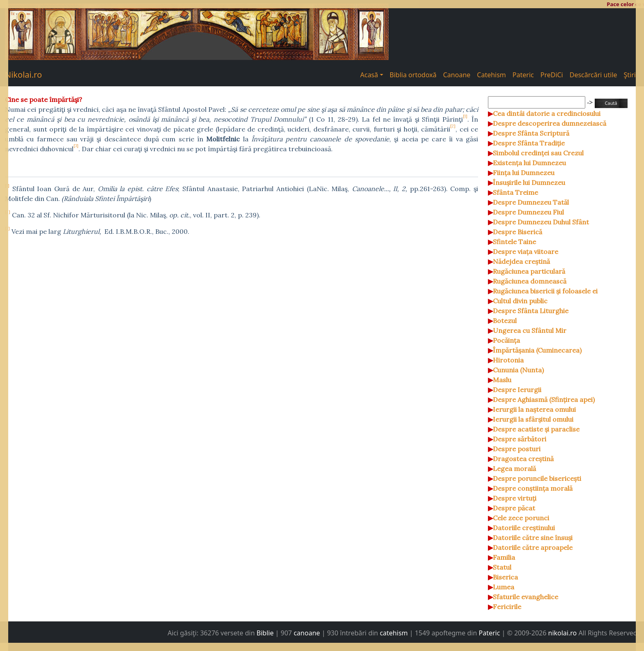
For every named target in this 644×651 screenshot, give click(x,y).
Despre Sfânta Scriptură (531, 133)
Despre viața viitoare (526, 252)
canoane (307, 633)
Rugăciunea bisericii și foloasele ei (545, 291)
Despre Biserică (517, 232)
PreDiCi (552, 75)
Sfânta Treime (515, 192)
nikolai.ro (563, 633)
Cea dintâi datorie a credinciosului (547, 113)
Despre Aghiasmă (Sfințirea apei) (544, 399)
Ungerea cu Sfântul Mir (530, 330)
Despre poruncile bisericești (537, 478)
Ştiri (630, 75)
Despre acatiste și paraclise (536, 429)
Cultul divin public (520, 301)
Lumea (504, 587)
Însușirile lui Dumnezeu (529, 182)
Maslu (502, 380)
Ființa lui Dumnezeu (524, 173)
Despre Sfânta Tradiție (529, 143)
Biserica (505, 577)
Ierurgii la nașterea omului (534, 409)
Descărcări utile (593, 75)
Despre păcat (514, 508)
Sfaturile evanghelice (526, 597)
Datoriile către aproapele (533, 547)
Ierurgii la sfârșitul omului (533, 419)
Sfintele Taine (514, 242)
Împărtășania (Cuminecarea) (537, 350)
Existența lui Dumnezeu (529, 163)
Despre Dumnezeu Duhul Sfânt (541, 222)
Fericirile (507, 607)
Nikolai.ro (23, 75)
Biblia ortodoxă (413, 75)
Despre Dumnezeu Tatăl (531, 202)
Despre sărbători (520, 439)
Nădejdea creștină (521, 261)
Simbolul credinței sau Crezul (538, 153)
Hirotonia (508, 360)
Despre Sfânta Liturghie (531, 311)
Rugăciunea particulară (529, 271)
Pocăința (506, 340)
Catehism (491, 75)
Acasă (369, 75)
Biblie (265, 633)
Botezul (505, 321)
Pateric (523, 75)
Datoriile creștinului (524, 528)
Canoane (457, 75)
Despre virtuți (515, 498)
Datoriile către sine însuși (533, 538)
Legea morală (514, 469)
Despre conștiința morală (533, 488)
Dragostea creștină (523, 459)
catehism (394, 633)
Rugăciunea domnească (530, 281)
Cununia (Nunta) (518, 370)
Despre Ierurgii (517, 390)
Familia (504, 557)
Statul (502, 567)
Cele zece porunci (521, 518)
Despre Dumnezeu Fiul (528, 212)
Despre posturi (517, 449)
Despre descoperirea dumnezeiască (550, 123)
